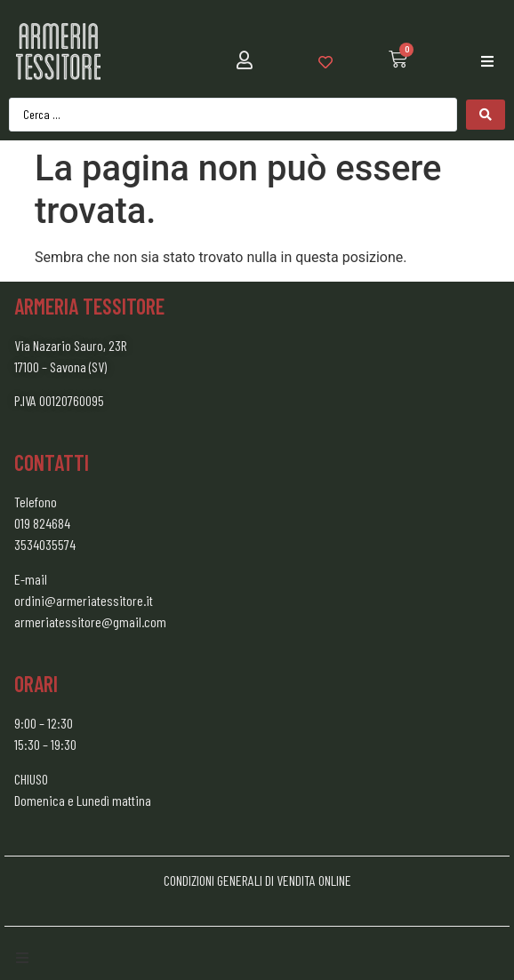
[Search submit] (486, 115)
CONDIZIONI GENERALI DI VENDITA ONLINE (257, 880)
